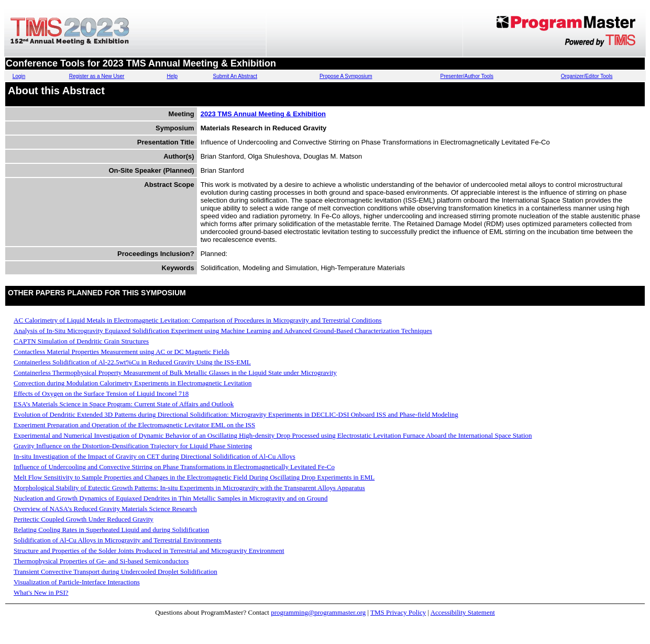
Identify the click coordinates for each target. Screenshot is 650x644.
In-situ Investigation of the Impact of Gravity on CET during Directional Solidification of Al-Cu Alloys (155, 456)
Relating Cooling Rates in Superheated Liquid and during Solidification (111, 530)
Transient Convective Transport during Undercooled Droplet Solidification (115, 571)
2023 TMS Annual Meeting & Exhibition (263, 114)
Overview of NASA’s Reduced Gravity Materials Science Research (105, 509)
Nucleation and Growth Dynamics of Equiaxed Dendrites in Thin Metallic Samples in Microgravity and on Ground (170, 498)
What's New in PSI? (41, 592)
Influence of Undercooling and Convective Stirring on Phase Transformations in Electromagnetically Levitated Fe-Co (174, 467)
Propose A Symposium (346, 76)
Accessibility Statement (463, 612)
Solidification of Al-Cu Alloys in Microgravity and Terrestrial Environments (118, 540)
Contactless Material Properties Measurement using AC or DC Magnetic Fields (122, 352)
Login (19, 76)
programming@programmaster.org (318, 612)
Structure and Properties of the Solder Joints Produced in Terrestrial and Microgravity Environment (149, 551)
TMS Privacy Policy (398, 612)
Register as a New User (97, 76)
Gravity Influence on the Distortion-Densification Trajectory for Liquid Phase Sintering (133, 446)
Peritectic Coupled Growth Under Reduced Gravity (84, 519)
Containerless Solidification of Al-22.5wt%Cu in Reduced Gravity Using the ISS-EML (132, 362)
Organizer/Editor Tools (587, 76)
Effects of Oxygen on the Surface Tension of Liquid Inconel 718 (101, 393)
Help (172, 76)
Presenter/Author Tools (467, 76)
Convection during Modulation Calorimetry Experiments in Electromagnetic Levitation (133, 383)
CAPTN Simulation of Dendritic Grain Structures (81, 341)
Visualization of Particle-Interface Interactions (77, 582)
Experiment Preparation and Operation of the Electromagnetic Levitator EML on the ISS (134, 425)
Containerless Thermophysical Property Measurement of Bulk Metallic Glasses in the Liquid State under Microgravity (175, 373)
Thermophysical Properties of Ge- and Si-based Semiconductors (101, 561)
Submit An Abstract (235, 76)
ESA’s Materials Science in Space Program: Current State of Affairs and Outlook (124, 404)
